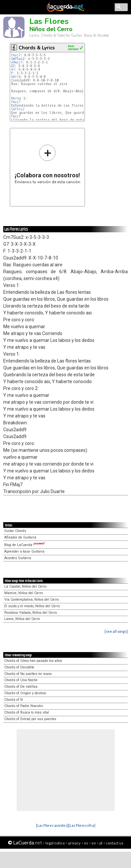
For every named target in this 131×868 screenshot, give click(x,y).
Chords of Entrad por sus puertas (30, 719)
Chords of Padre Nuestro (24, 706)
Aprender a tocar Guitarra (24, 551)
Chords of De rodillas (21, 687)
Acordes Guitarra (18, 558)
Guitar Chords (15, 531)
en (94, 843)
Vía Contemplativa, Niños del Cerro (32, 600)
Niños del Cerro (51, 29)
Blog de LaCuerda (25, 545)
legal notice (55, 843)
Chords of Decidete (19, 667)
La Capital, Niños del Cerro (25, 586)
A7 (13, 70)
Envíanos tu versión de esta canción (48, 164)
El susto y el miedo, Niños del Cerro (32, 606)
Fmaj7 (16, 55)
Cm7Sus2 (18, 109)
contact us (115, 843)
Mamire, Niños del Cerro (24, 593)
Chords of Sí (14, 700)
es (86, 843)
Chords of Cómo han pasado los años (33, 661)
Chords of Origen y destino (25, 693)
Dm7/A (16, 77)
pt (101, 843)
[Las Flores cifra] (82, 825)
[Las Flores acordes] (52, 825)
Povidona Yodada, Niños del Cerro (31, 613)
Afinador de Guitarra (20, 537)
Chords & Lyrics (37, 48)
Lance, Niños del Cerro (22, 619)
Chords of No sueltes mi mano (28, 674)
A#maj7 (17, 62)
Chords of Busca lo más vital (27, 712)
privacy (74, 843)
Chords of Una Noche (21, 680)
